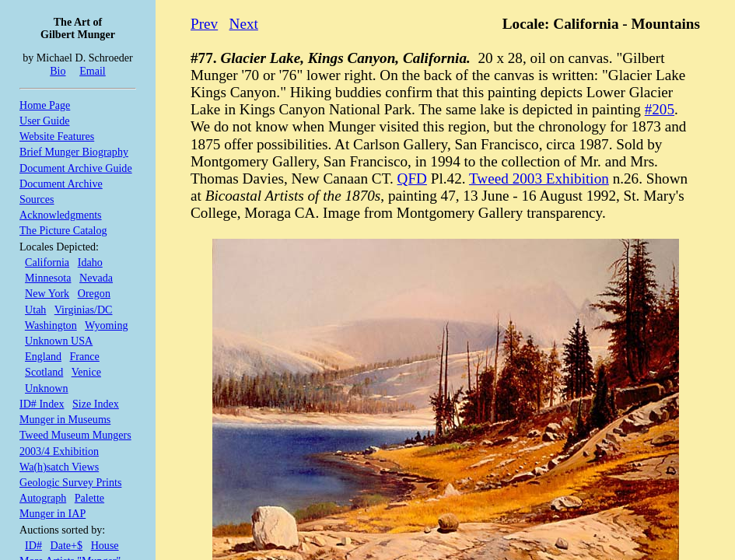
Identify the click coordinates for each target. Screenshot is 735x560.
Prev (204, 24)
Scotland (44, 372)
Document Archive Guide (76, 168)
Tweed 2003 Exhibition (539, 178)
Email (93, 71)
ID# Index (42, 404)
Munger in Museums (65, 419)
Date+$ (67, 545)
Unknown (47, 388)
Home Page (45, 105)
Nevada (96, 278)
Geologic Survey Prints (70, 482)
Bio (58, 71)
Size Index (96, 404)
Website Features (57, 136)
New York (47, 293)
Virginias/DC (84, 310)
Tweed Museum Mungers (75, 435)
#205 (660, 109)
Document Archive (61, 184)
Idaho (90, 262)
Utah (35, 310)
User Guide (45, 121)
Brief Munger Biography (74, 152)
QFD (412, 178)
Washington (51, 325)
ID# (33, 545)
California (47, 262)
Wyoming (106, 325)
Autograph (43, 498)
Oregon (94, 293)
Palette (89, 498)
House (105, 545)
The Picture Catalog (63, 230)
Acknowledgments (61, 215)
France (85, 356)
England (43, 356)
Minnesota (48, 278)
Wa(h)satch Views (59, 467)
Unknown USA (59, 341)
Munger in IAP (52, 513)
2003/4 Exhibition (59, 451)
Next (244, 24)
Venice (86, 372)
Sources (37, 199)
